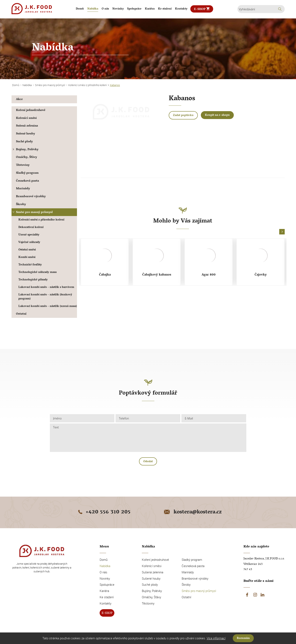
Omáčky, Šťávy (26, 157)
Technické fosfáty (30, 265)
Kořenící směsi (26, 118)
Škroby (21, 205)
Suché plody (24, 142)
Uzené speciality (29, 235)
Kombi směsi (27, 257)
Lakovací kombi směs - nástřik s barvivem (46, 287)
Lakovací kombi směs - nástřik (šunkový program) (45, 297)
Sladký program (27, 173)
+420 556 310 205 (104, 512)
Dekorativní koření (31, 227)
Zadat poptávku (183, 115)
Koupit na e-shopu (217, 115)
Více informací (216, 638)
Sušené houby (25, 134)
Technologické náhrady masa (37, 272)
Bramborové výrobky (31, 197)
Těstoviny (23, 165)
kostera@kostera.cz (192, 512)
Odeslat (148, 462)
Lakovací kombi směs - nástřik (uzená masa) (48, 306)
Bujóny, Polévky (25, 150)
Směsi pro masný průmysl (32, 212)
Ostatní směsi (27, 250)
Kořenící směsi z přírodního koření (41, 220)
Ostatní (21, 314)
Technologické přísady (33, 280)
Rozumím (243, 638)
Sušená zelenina (27, 126)
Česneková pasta (27, 181)
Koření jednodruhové (31, 110)
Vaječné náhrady (29, 242)
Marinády (23, 189)
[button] (282, 232)
